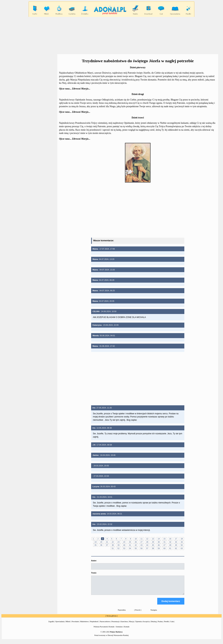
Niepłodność (94, 625)
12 (147, 539)
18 (182, 539)
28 (147, 542)
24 (124, 542)
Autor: (94, 561)
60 (164, 548)
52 (118, 548)
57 (147, 548)
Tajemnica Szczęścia (142, 625)
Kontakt (127, 630)
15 (164, 539)
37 (107, 545)
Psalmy (160, 625)
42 (136, 545)
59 (159, 548)
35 (95, 545)
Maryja (132, 625)
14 (159, 539)
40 (124, 545)
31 (164, 542)
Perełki (167, 625)
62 (176, 548)
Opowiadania (60, 625)
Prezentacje (115, 625)
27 (142, 542)
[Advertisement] (111, 35)
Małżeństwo (84, 625)
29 (153, 542)
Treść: (94, 573)
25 (130, 542)
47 (164, 545)
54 (130, 548)
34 (182, 542)
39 (118, 545)
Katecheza (124, 625)
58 (153, 548)
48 (170, 545)
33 (176, 542)
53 (124, 548)
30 (159, 542)
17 (176, 539)
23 (118, 542)
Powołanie (75, 625)
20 (101, 542)
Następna (154, 613)
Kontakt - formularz (116, 630)
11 (142, 539)
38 (113, 545)
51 (113, 548)
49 (176, 545)
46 (159, 545)
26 (136, 542)
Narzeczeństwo (105, 625)
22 (113, 542)
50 (182, 545)
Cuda (172, 625)
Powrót (138, 613)
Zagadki (51, 625)
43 (142, 545)
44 (147, 545)
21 (107, 542)
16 (170, 539)
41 (130, 545)
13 (153, 539)
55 (136, 548)
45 (153, 545)
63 (182, 548)
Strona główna (111, 619)
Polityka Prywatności (101, 630)
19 (95, 542)
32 (170, 542)
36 (101, 545)
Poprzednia (122, 613)
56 (142, 548)
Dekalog (154, 625)
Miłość (68, 625)
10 (136, 539)
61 (170, 548)
